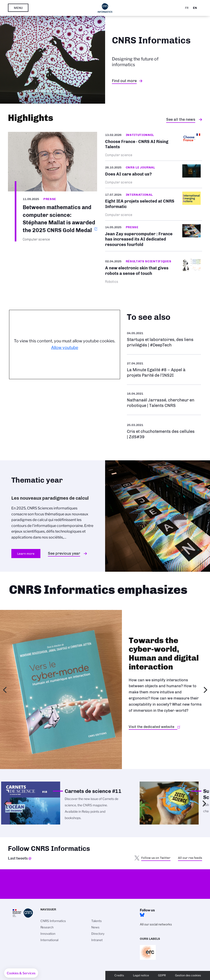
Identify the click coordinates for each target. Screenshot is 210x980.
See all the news (181, 119)
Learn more (26, 554)
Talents (96, 921)
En (195, 8)
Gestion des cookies (188, 975)
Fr (187, 8)
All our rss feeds (190, 858)
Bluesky (142, 915)
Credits (119, 975)
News (95, 927)
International (49, 940)
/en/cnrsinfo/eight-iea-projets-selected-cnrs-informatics (154, 204)
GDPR (162, 975)
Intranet (97, 940)
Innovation (48, 934)
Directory (98, 934)
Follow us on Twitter (156, 858)
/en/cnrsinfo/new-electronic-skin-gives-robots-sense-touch (154, 271)
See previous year (64, 553)
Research (47, 927)
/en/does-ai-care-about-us (154, 174)
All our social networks (156, 924)
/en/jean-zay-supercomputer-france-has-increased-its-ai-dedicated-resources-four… (154, 236)
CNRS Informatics (53, 921)
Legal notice (141, 975)
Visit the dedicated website (152, 727)
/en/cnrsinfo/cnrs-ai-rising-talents (154, 146)
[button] (21, 973)
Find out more (124, 81)
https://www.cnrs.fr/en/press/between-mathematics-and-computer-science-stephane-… (53, 187)
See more (164, 339)
